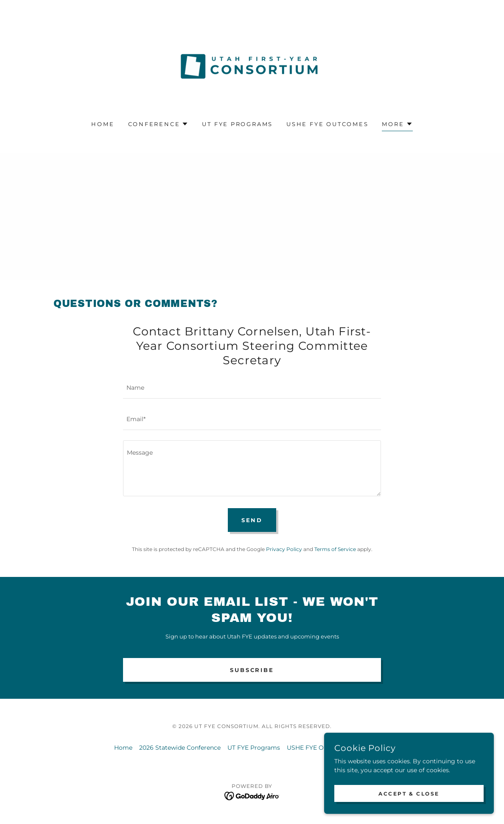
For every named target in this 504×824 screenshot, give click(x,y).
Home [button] (123, 748)
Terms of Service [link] (335, 549)
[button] (158, 124)
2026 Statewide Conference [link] (180, 748)
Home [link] (103, 124)
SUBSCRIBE (252, 670)
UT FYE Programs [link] (237, 124)
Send (252, 520)
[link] (252, 66)
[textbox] (252, 388)
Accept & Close (409, 794)
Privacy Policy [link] (284, 549)
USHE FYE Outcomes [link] (327, 124)
